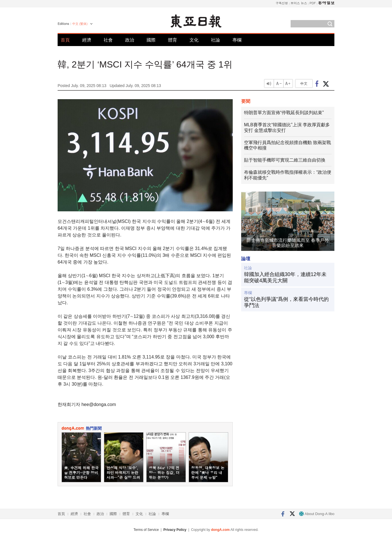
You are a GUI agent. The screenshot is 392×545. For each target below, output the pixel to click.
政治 (130, 40)
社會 (108, 40)
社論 (215, 40)
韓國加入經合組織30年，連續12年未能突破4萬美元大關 (285, 277)
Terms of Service (146, 530)
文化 (194, 40)
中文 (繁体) (80, 24)
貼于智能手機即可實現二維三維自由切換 (285, 160)
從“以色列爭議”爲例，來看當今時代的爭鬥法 (286, 302)
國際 (151, 40)
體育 (173, 40)
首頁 (65, 40)
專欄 (237, 40)
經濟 (87, 40)
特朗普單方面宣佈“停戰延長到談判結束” (284, 113)
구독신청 (282, 3)
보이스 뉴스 (299, 3)
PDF (313, 3)
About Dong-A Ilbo (317, 514)
